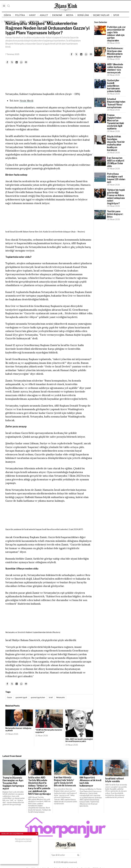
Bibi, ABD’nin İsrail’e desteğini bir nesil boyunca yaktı (79, 741)
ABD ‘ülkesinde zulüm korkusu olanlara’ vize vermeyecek (115, 68)
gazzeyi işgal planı (41, 698)
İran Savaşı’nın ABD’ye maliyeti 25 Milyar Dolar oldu (116, 162)
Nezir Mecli (27, 101)
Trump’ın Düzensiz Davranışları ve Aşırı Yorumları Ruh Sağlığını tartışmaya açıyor (13, 783)
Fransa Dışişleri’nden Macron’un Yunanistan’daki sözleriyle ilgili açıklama (115, 122)
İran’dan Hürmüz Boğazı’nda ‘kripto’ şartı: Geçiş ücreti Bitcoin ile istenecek (65, 782)
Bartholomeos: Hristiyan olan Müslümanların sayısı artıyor (115, 52)
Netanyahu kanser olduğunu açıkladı (18, 730)
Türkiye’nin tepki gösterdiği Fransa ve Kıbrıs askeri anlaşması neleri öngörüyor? (116, 197)
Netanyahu (65, 698)
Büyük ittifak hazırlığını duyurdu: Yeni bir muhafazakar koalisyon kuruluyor (116, 143)
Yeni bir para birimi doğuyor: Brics (115, 214)
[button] (78, 855)
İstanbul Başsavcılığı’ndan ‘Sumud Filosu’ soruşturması (116, 103)
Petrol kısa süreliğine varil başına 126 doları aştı (116, 178)
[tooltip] (72, 54)
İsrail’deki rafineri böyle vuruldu (114, 780)
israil (54, 698)
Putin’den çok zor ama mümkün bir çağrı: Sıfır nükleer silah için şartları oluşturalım (116, 34)
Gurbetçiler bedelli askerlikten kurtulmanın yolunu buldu (114, 86)
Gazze (10, 698)
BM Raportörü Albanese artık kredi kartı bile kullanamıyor (90, 782)
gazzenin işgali (23, 698)
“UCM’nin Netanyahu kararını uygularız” (49, 731)
